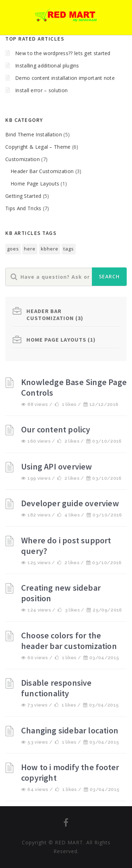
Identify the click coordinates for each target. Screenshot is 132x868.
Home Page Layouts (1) (61, 339)
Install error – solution (41, 90)
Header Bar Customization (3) (55, 314)
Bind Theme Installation (34, 134)
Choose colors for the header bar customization (69, 641)
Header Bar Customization (42, 171)
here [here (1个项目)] (30, 249)
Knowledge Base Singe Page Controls (74, 387)
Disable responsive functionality (56, 688)
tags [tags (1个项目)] (69, 249)
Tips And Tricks (23, 208)
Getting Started (23, 196)
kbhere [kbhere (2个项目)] (50, 249)
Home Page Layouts (35, 184)
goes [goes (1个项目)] (13, 249)
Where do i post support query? (66, 546)
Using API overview (57, 467)
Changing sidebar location (70, 730)
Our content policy (56, 429)
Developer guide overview (70, 503)
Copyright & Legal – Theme (38, 147)
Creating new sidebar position (61, 593)
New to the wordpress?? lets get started (63, 53)
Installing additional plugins (47, 66)
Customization (23, 159)
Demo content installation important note (65, 78)
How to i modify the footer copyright (70, 772)
